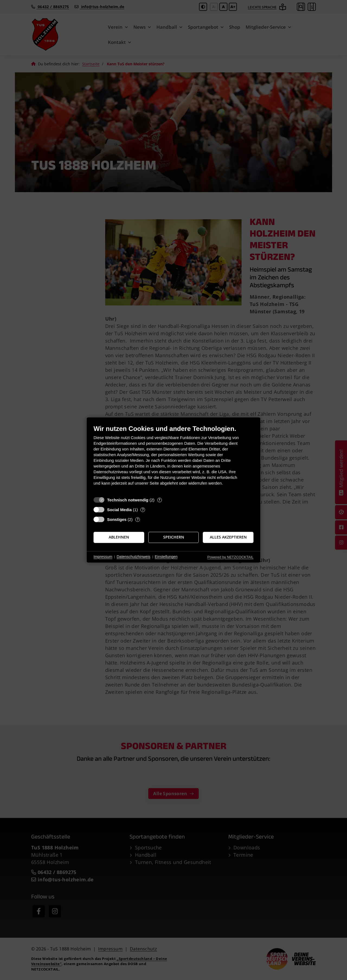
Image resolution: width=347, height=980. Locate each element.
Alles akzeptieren (228, 537)
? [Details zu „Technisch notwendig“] (159, 500)
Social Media (119, 510)
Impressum (103, 557)
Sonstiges (117, 519)
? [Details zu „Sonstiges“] (138, 519)
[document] (173, 459)
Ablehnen (119, 537)
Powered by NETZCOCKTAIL (230, 557)
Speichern (174, 537)
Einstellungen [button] (166, 557)
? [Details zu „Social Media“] (143, 510)
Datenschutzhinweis (134, 557)
